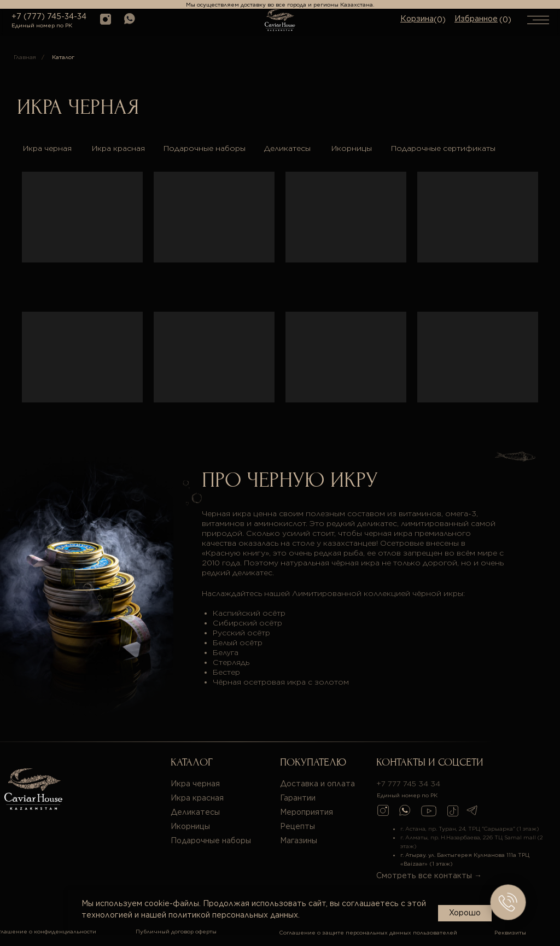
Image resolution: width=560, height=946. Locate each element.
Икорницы (352, 148)
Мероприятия (307, 812)
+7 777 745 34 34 (408, 784)
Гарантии (298, 798)
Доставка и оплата (317, 784)
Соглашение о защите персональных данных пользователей (368, 932)
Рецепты (297, 826)
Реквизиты (510, 932)
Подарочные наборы (205, 148)
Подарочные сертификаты (443, 148)
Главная (25, 57)
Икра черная (47, 148)
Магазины (299, 840)
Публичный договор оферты (176, 931)
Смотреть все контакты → (429, 875)
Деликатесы (287, 148)
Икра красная (118, 148)
